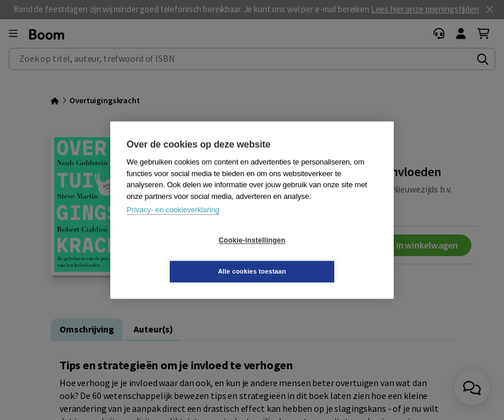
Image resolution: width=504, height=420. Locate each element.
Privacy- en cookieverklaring (173, 225)
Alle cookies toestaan (322, 256)
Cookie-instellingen (183, 256)
